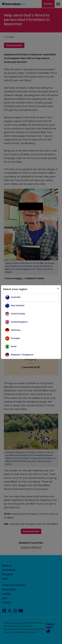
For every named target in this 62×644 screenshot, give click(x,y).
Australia (16, 297)
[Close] (58, 289)
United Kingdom (19, 322)
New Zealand (18, 305)
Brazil (14, 346)
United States (18, 314)
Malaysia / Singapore (22, 355)
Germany (16, 330)
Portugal (15, 338)
